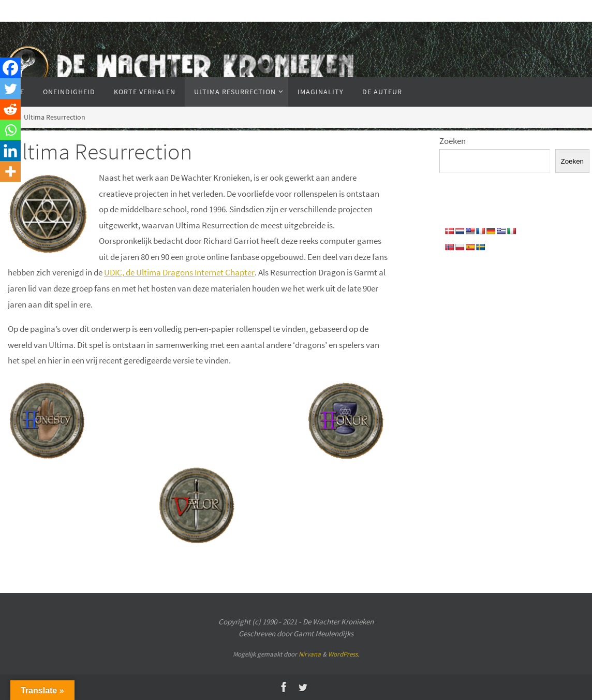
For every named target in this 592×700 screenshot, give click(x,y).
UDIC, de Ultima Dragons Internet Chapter (179, 272)
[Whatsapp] (10, 130)
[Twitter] (10, 89)
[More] (10, 171)
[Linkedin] (10, 151)
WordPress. (344, 654)
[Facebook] (10, 68)
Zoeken (453, 141)
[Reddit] (10, 109)
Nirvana (310, 654)
